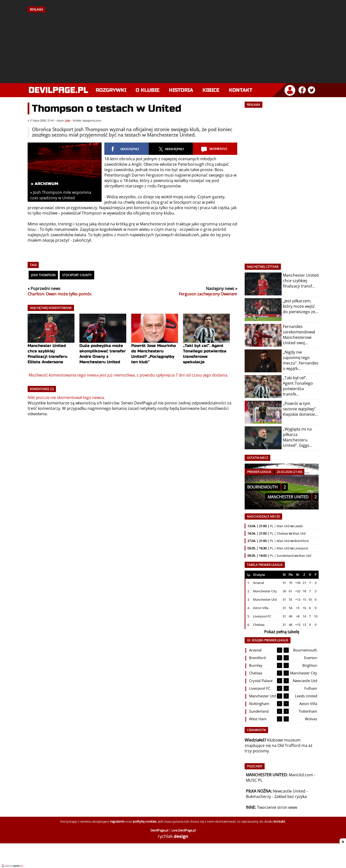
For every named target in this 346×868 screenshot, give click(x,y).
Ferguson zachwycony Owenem (208, 294)
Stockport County (77, 275)
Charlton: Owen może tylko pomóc (60, 294)
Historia (181, 90)
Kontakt (241, 90)
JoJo (68, 121)
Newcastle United (289, 791)
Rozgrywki (111, 90)
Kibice (211, 90)
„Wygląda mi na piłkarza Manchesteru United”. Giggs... (298, 437)
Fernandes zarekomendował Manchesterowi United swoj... (299, 335)
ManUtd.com (301, 775)
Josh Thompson (43, 275)
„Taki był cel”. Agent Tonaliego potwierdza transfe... (298, 386)
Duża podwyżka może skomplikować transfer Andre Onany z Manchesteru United (103, 345)
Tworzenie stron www (277, 807)
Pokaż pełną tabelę (282, 632)
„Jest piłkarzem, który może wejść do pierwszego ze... (300, 306)
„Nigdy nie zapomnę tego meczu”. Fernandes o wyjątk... (301, 360)
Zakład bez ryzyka (291, 796)
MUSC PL (254, 780)
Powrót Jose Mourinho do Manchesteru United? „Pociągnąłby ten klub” (155, 345)
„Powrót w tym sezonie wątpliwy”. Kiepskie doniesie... (300, 409)
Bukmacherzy (258, 796)
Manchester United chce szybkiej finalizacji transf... (301, 281)
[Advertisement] (173, 46)
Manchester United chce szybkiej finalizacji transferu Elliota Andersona (51, 345)
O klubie (148, 90)
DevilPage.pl (146, 403)
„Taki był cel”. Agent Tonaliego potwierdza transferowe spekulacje (206, 345)
